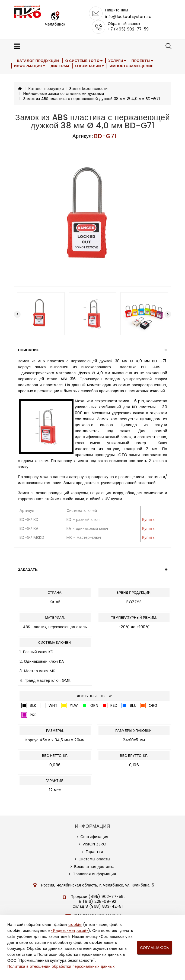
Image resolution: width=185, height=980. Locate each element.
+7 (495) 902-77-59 (128, 29)
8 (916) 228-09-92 (98, 901)
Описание (29, 350)
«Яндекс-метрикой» (69, 931)
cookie (75, 925)
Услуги (118, 61)
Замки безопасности (88, 89)
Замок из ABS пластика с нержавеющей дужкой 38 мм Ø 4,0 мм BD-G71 (92, 99)
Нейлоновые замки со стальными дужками (64, 94)
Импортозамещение (135, 66)
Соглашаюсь (155, 948)
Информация (28, 66)
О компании (90, 66)
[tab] (92, 350)
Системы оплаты (94, 859)
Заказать (28, 570)
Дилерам (61, 66)
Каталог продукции (39, 61)
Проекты (145, 61)
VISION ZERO (95, 844)
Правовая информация (94, 874)
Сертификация (94, 837)
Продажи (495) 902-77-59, (98, 897)
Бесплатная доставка (94, 867)
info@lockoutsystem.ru (128, 17)
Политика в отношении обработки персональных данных (61, 966)
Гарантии (94, 852)
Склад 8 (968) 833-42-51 (98, 906)
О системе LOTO (84, 61)
